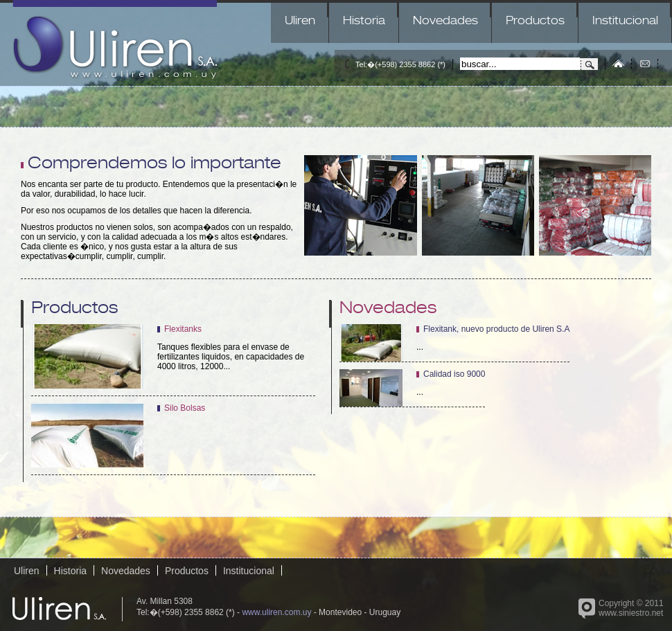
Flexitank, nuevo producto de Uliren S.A (496, 329)
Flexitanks (183, 329)
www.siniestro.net (631, 613)
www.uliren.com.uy (276, 612)
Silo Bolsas (185, 408)
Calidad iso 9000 (454, 374)
